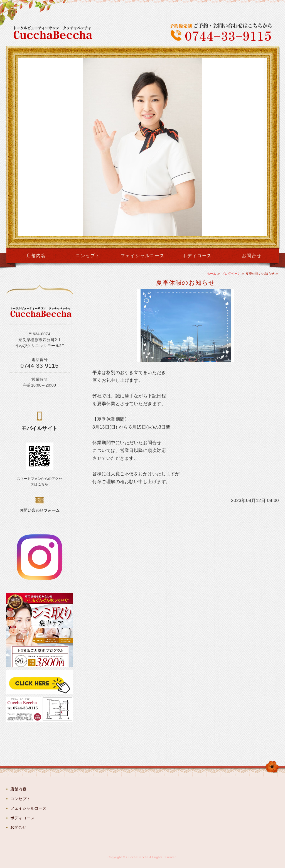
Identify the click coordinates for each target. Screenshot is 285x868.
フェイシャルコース (142, 256)
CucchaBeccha (137, 857)
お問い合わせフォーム (40, 510)
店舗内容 (36, 256)
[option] (142, 147)
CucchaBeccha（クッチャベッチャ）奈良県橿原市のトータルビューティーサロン (56, 33)
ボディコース (197, 256)
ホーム (212, 274)
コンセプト (88, 256)
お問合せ (252, 256)
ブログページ (231, 274)
